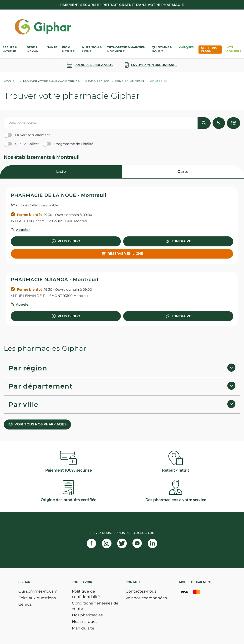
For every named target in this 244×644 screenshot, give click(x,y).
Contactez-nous (141, 591)
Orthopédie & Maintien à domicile (126, 49)
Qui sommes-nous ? (162, 49)
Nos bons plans (209, 49)
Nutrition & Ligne (92, 49)
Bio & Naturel (69, 49)
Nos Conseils (234, 49)
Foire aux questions (37, 598)
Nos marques (85, 622)
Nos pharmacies (87, 615)
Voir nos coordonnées (146, 598)
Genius (25, 604)
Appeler (23, 230)
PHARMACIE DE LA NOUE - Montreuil (59, 195)
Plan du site (83, 628)
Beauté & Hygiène (10, 49)
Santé (52, 47)
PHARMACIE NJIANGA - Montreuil (55, 280)
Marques (186, 47)
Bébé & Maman (33, 49)
